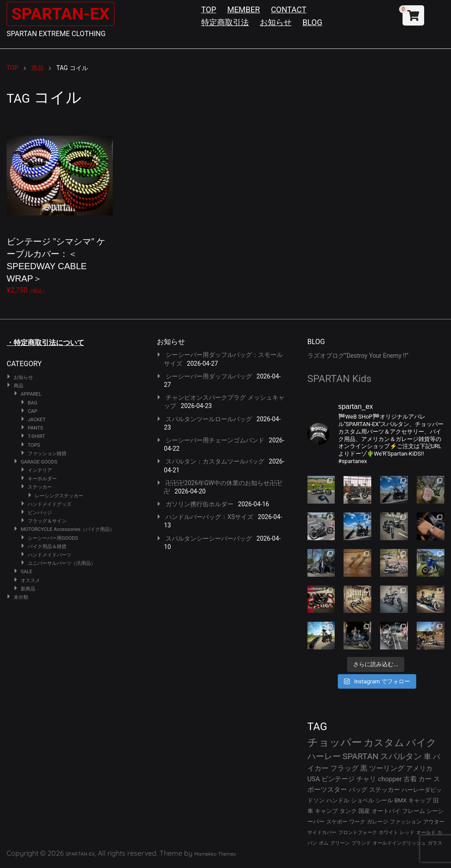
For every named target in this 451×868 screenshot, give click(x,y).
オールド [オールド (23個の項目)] (426, 833)
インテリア (40, 470)
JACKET (37, 420)
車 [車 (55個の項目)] (427, 757)
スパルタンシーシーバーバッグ (209, 538)
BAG (33, 403)
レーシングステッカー (59, 496)
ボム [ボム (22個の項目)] (324, 843)
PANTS (35, 428)
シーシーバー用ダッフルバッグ (209, 376)
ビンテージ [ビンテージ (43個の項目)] (338, 779)
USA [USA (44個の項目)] (314, 779)
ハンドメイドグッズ (50, 504)
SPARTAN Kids (340, 378)
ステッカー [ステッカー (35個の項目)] (384, 790)
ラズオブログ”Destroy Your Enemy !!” (358, 356)
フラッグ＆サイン (47, 521)
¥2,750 (60, 207)
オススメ (30, 581)
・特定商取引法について (45, 343)
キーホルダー (42, 479)
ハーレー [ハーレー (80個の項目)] (324, 756)
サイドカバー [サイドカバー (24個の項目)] (322, 833)
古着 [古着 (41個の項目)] (410, 779)
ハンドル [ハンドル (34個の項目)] (338, 800)
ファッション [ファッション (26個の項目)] (406, 822)
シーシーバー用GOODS (53, 538)
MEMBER (244, 9)
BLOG (312, 22)
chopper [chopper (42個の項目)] (390, 779)
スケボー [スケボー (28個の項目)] (337, 822)
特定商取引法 (225, 22)
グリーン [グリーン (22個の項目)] (340, 843)
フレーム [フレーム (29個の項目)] (414, 811)
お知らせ (276, 22)
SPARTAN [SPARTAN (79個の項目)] (361, 756)
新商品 (28, 589)
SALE (26, 572)
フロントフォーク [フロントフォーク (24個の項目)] (358, 833)
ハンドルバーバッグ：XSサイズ (209, 517)
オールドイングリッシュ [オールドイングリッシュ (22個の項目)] (399, 843)
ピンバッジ (40, 513)
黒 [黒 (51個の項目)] (364, 768)
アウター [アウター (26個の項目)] (434, 822)
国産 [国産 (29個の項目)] (364, 811)
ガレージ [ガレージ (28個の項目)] (377, 822)
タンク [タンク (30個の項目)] (348, 811)
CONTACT (289, 9)
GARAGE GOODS (39, 462)
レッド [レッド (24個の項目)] (407, 833)
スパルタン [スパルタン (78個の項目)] (401, 756)
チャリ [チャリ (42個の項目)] (366, 779)
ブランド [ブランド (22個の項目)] (361, 843)
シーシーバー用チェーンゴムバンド (215, 440)
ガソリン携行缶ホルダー (200, 504)
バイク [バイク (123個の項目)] (421, 743)
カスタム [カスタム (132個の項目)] (384, 742)
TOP (209, 9)
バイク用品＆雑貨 (47, 547)
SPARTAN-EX (64, 13)
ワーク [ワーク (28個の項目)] (357, 822)
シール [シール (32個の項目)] (384, 800)
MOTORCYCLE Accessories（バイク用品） (68, 529)
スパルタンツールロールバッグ (209, 419)
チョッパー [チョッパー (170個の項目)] (335, 742)
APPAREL (31, 394)
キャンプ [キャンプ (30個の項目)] (326, 811)
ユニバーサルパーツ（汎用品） (62, 563)
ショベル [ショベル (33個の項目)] (362, 800)
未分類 (21, 597)
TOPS (34, 445)
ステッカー (40, 487)
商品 (18, 386)
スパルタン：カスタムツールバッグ (215, 461)
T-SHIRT (36, 436)
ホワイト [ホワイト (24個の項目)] (388, 833)
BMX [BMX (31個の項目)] (401, 800)
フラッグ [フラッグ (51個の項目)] (344, 768)
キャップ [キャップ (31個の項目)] (420, 800)
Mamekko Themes (215, 854)
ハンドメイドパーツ (50, 555)
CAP (33, 411)
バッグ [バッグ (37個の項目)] (358, 790)
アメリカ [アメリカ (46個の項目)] (419, 768)
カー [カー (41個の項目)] (425, 779)
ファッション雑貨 (47, 454)
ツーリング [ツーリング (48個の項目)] (387, 768)
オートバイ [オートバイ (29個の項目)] (386, 811)
